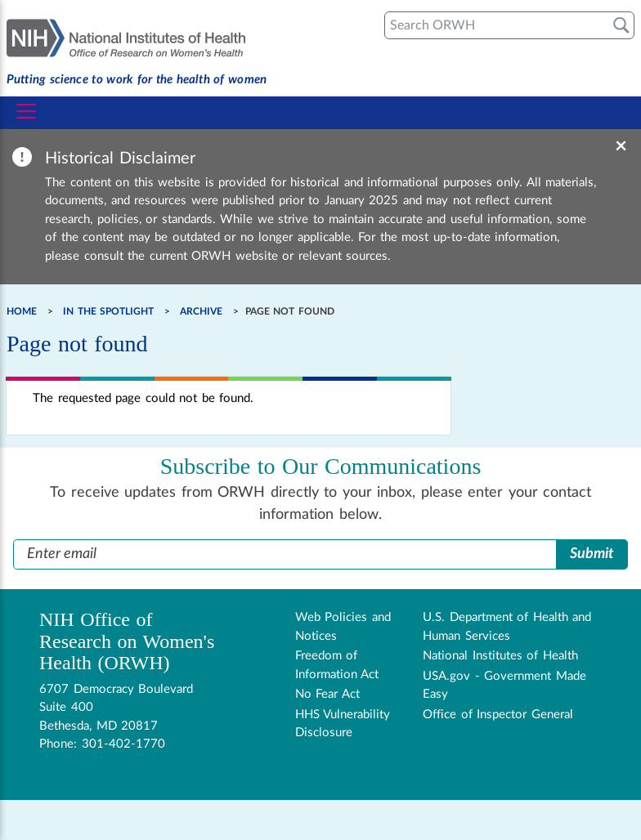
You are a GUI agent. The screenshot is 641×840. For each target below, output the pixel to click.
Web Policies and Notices (343, 627)
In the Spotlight (108, 311)
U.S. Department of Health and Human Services (507, 627)
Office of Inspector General (498, 715)
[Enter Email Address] (285, 554)
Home (22, 311)
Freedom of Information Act (337, 665)
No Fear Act (327, 694)
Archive (201, 311)
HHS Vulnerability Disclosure (343, 724)
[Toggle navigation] (26, 111)
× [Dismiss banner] (621, 146)
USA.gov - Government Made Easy (504, 686)
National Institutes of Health (500, 656)
